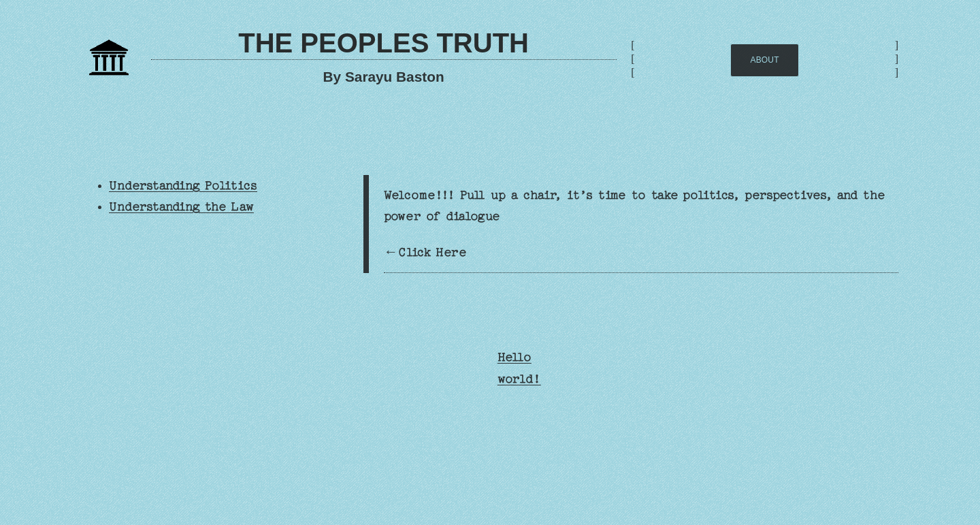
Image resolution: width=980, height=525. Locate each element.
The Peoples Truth (383, 43)
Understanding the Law (181, 207)
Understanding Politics (183, 186)
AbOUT (765, 60)
